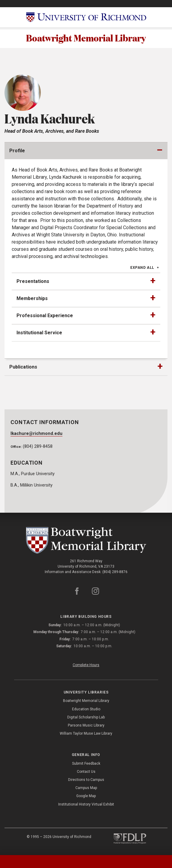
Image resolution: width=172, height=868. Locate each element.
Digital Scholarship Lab (86, 718)
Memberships (32, 299)
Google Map (86, 797)
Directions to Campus (86, 781)
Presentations (33, 282)
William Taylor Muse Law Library (86, 734)
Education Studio (86, 710)
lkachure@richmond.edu (36, 434)
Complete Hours (86, 666)
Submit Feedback (86, 764)
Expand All (142, 269)
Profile (17, 152)
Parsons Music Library (86, 726)
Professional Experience (45, 316)
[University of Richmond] (86, 17)
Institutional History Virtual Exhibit (86, 805)
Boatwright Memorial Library (86, 38)
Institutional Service (39, 334)
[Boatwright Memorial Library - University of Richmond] (86, 541)
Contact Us (86, 772)
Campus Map (86, 789)
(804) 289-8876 (115, 573)
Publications (23, 368)
